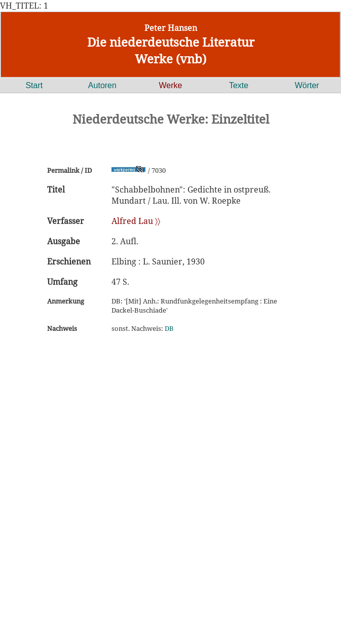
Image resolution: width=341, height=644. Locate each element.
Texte (239, 85)
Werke (171, 85)
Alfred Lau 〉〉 (136, 221)
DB (169, 328)
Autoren (102, 85)
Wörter (307, 85)
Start (34, 85)
